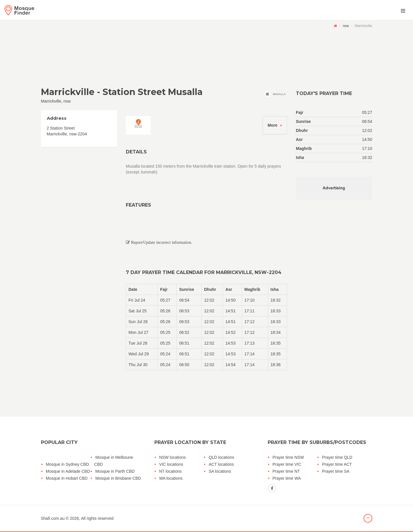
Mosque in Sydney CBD (68, 464)
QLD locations (221, 457)
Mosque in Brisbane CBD (118, 478)
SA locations (220, 471)
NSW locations (173, 457)
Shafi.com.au (53, 518)
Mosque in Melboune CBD (114, 461)
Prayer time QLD (337, 457)
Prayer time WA (287, 478)
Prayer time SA (336, 471)
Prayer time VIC (287, 464)
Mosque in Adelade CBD (68, 471)
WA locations (171, 478)
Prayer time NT (286, 471)
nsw (346, 26)
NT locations (171, 471)
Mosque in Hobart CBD (67, 478)
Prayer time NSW (288, 457)
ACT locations (221, 464)
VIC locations (171, 464)
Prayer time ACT (337, 464)
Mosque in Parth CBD (115, 471)
